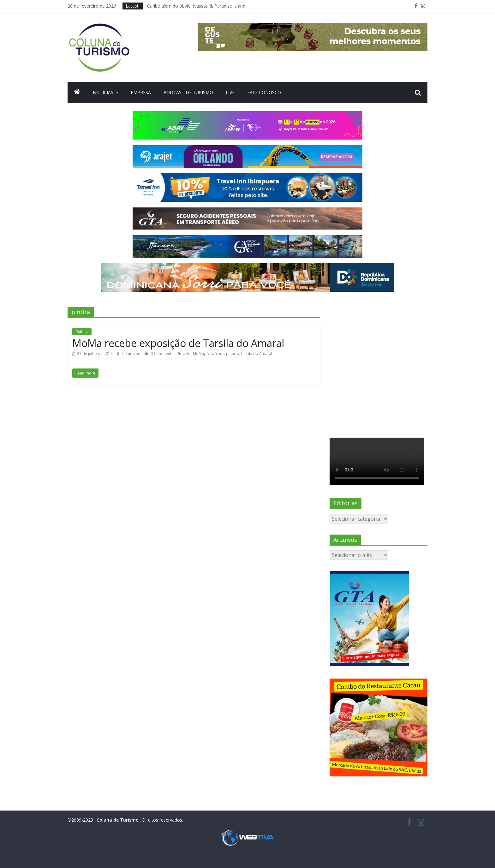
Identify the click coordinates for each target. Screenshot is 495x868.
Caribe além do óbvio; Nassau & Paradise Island (196, 6)
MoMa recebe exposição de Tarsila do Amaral (178, 343)
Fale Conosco (264, 92)
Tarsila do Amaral (256, 353)
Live (230, 92)
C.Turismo (132, 353)
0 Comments (159, 353)
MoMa (198, 353)
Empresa (141, 92)
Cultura (82, 332)
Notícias (103, 92)
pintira (232, 353)
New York (215, 353)
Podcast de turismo (188, 92)
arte (187, 353)
